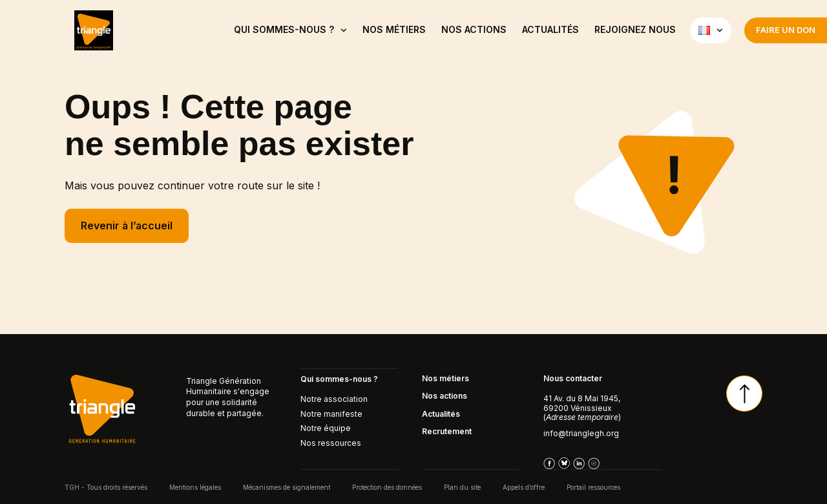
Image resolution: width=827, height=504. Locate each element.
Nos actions (474, 29)
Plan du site (462, 487)
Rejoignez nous (635, 29)
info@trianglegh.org (581, 433)
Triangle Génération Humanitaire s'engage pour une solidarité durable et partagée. (228, 397)
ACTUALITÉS (550, 29)
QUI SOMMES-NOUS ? (290, 30)
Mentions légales (195, 487)
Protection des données (387, 487)
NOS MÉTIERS (394, 29)
